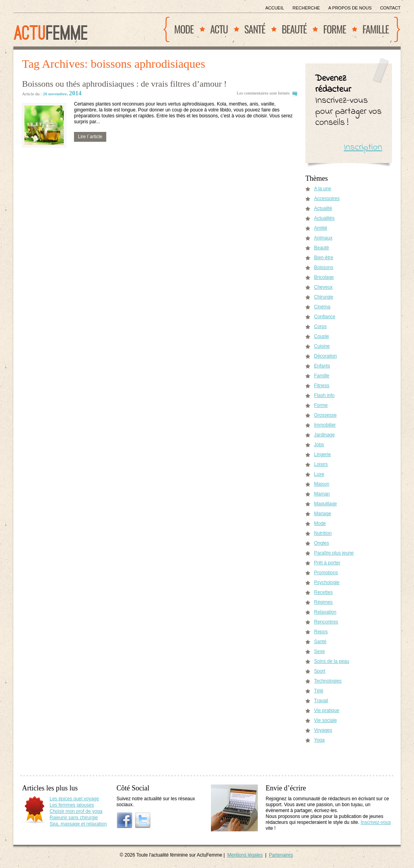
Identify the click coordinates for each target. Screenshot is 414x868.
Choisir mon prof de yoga (76, 811)
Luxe (319, 474)
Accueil (275, 8)
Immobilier (325, 425)
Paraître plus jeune (334, 553)
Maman (322, 494)
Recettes (323, 592)
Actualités (324, 218)
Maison (322, 484)
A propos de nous (350, 8)
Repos (321, 632)
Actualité (323, 208)
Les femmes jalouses (72, 805)
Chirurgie (324, 297)
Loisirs (321, 464)
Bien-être (324, 258)
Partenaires (281, 855)
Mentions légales (245, 855)
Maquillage (325, 504)
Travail (321, 701)
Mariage (323, 514)
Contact (390, 8)
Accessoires (327, 198)
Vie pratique (327, 710)
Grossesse (325, 415)
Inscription (363, 147)
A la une (323, 189)
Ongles (322, 543)
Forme (335, 29)
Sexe (319, 651)
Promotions (326, 573)
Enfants (322, 366)
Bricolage (324, 277)
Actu (219, 29)
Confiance (325, 317)
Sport (320, 671)
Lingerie (323, 454)
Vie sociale (325, 720)
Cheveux (323, 287)
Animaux (323, 238)
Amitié (321, 228)
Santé (255, 29)
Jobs (319, 445)
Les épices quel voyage (74, 799)
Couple (322, 336)
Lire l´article (90, 137)
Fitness (322, 386)
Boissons (324, 267)
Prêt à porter (327, 563)
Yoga (319, 740)
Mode (184, 29)
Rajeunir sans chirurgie (74, 818)
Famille (376, 29)
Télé (319, 691)
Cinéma (322, 307)
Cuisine (322, 346)
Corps (320, 326)
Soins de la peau (332, 661)
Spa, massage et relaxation (78, 824)
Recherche (306, 8)
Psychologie (327, 582)
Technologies (328, 681)
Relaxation (325, 612)
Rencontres (326, 622)
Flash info (324, 395)
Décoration (325, 356)
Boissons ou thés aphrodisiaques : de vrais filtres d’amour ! (124, 84)
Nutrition (323, 533)
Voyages (323, 730)
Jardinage (324, 435)
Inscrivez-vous (376, 822)
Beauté (294, 29)
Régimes (323, 602)
